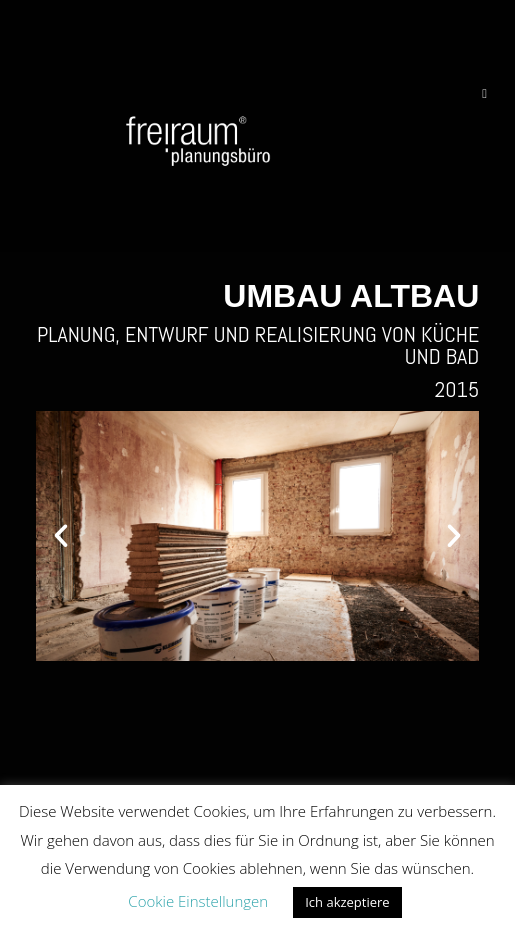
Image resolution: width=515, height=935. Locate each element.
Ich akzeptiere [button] (347, 902)
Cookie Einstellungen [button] (198, 901)
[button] (61, 536)
